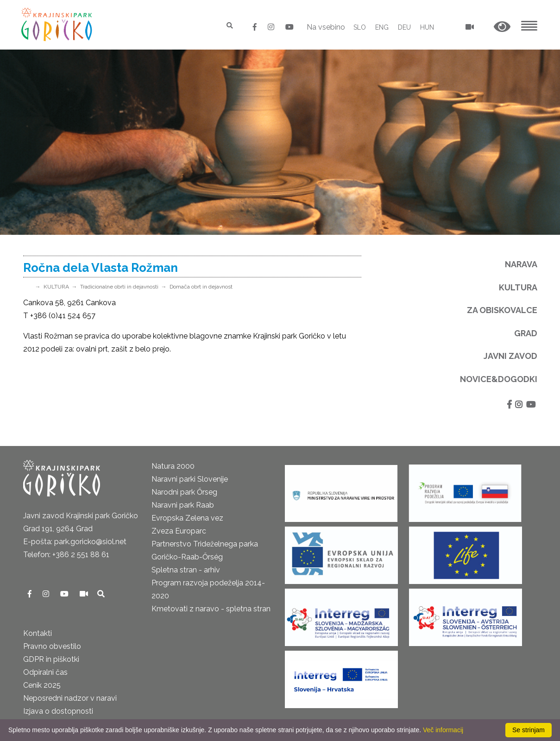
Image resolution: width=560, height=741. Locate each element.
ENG (382, 27)
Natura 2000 (173, 466)
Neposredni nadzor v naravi (70, 698)
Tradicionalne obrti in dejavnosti (119, 287)
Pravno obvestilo (52, 646)
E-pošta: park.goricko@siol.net (75, 542)
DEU (404, 27)
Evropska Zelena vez (187, 518)
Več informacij (443, 730)
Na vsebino (326, 27)
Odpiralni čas (45, 672)
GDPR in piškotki (51, 659)
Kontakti (38, 633)
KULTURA (56, 287)
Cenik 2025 (42, 685)
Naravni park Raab (183, 505)
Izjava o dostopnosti (58, 711)
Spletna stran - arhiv (186, 570)
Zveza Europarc (179, 531)
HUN (427, 27)
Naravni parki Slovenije (190, 479)
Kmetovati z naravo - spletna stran (211, 609)
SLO (360, 27)
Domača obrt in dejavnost (201, 287)
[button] (502, 27)
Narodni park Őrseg (184, 492)
